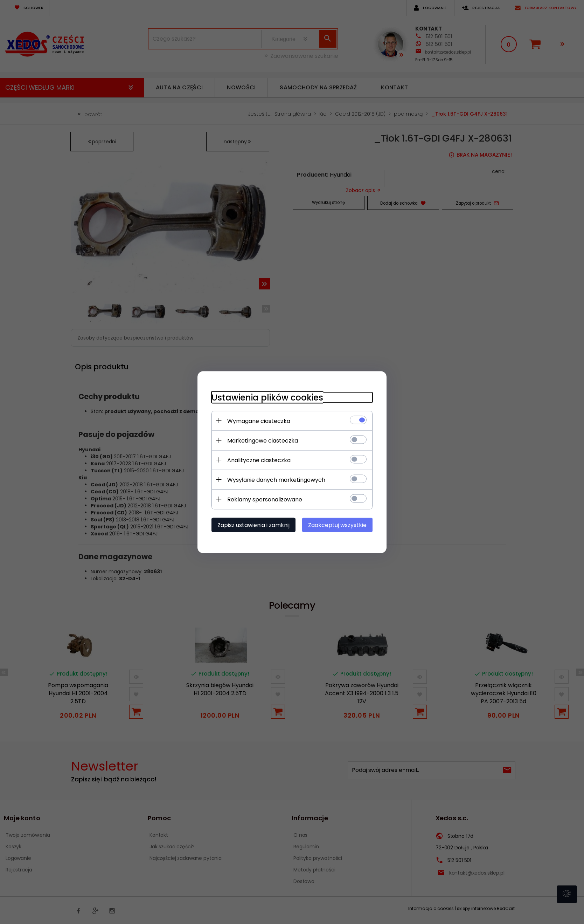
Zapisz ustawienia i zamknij (253, 525)
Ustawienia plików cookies (267, 397)
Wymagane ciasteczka (259, 421)
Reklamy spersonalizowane (265, 499)
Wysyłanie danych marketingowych (276, 480)
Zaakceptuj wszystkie (337, 525)
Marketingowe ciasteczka (263, 440)
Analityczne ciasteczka (259, 460)
